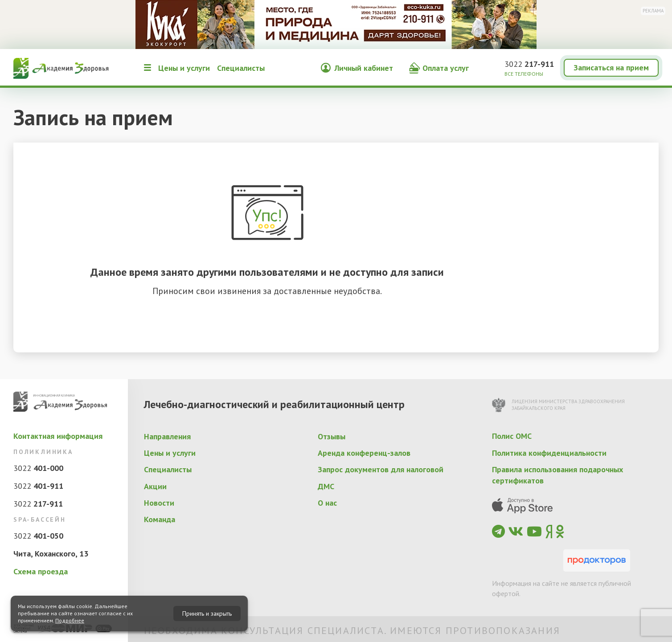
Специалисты (241, 68)
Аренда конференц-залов (364, 453)
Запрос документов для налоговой (381, 469)
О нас (327, 503)
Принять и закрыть (207, 613)
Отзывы (332, 436)
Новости (159, 503)
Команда (160, 519)
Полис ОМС (512, 436)
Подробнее (70, 620)
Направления (167, 436)
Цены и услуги (184, 68)
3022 (529, 64)
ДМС (326, 486)
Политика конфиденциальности (549, 453)
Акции (155, 486)
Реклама (653, 11)
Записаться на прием (611, 67)
